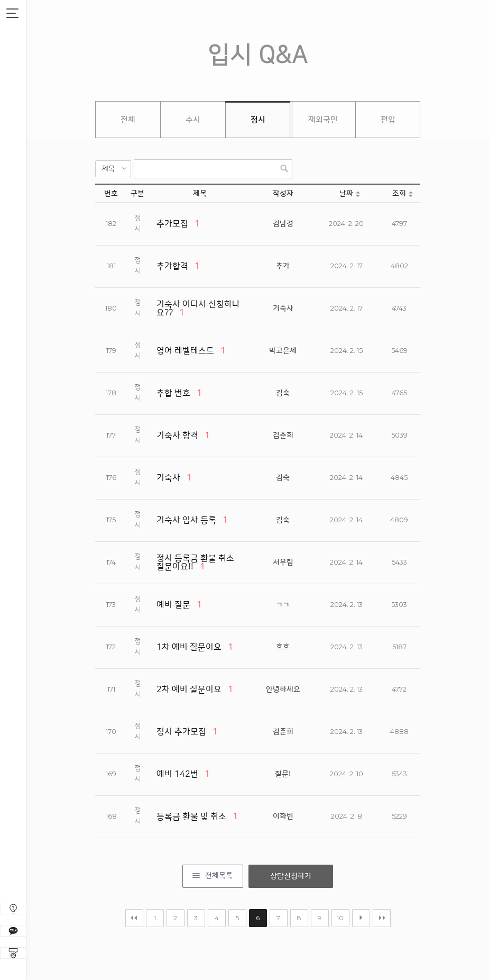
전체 (128, 120)
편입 (388, 120)
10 (340, 918)
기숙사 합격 (177, 435)
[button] (113, 169)
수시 (193, 120)
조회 (399, 194)
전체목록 (219, 876)
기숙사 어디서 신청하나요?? (198, 308)
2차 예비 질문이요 (189, 689)
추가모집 (172, 224)
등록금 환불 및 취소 (191, 816)
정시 (258, 120)
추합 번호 (173, 393)
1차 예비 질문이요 (189, 647)
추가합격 (172, 266)
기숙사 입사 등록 (186, 520)
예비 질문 (173, 605)
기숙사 (168, 478)
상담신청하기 (291, 876)
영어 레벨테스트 (185, 351)
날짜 (346, 194)
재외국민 (323, 120)
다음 (361, 918)
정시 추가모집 (181, 732)
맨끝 (382, 918)
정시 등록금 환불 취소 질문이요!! (195, 562)
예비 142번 (177, 774)
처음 (134, 918)
